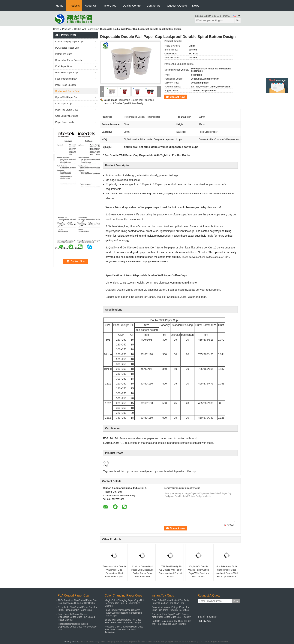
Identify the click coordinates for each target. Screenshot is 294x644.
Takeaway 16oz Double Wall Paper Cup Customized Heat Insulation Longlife (114, 572)
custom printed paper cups (144, 471)
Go (238, 20)
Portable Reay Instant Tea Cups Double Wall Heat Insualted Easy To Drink (171, 623)
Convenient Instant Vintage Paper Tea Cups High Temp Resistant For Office (171, 609)
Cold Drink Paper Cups (67, 116)
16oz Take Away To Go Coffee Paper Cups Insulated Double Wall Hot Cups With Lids (227, 572)
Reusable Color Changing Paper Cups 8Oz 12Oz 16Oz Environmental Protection (124, 630)
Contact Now (177, 97)
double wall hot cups (119, 471)
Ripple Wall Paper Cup (67, 97)
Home (60, 6)
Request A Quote (176, 6)
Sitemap (212, 617)
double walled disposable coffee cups (178, 471)
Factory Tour (110, 6)
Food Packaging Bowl (66, 79)
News (196, 6)
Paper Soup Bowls (65, 122)
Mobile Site (204, 621)
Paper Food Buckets (66, 85)
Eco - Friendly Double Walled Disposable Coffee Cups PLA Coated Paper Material (76, 617)
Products (74, 6)
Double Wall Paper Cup (86, 29)
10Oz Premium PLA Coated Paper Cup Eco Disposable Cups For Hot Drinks (77, 602)
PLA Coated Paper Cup (67, 48)
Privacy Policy (71, 642)
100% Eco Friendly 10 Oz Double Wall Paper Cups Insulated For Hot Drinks (170, 572)
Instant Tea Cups (64, 54)
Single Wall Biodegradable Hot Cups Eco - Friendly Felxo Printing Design (123, 621)
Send (236, 601)
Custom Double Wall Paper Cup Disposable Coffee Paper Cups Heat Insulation (142, 572)
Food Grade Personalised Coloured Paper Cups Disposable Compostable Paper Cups (124, 613)
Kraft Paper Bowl (64, 66)
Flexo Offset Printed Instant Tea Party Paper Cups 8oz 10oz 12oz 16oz (170, 602)
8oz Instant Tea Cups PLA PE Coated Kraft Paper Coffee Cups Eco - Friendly (171, 616)
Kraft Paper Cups (64, 104)
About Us (91, 6)
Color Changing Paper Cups (69, 42)
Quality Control (132, 6)
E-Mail (201, 617)
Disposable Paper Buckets (69, 60)
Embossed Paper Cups (67, 73)
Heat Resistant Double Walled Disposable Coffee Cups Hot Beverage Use (77, 627)
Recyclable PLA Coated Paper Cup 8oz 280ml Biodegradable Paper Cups (78, 609)
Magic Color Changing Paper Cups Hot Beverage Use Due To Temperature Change (124, 603)
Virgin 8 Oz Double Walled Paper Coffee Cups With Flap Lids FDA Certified (199, 572)
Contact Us (153, 6)
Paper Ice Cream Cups (67, 110)
